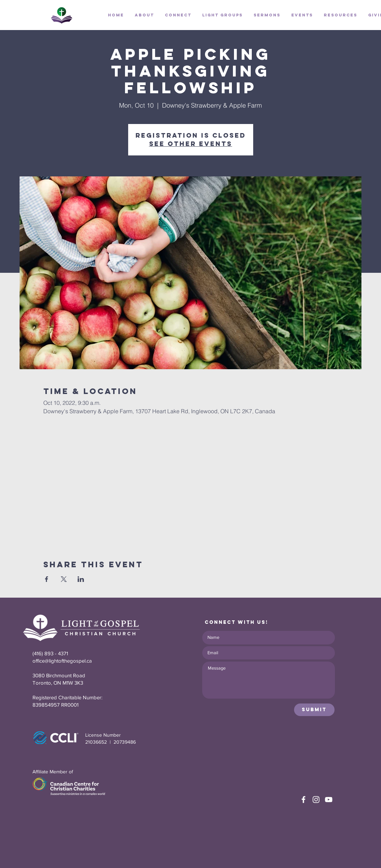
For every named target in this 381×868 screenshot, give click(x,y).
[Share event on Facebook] (47, 579)
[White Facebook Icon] (303, 800)
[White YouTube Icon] (329, 800)
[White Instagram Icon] (316, 800)
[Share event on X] (64, 579)
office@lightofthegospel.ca (62, 661)
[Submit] (314, 710)
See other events (191, 144)
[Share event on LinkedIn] (81, 579)
